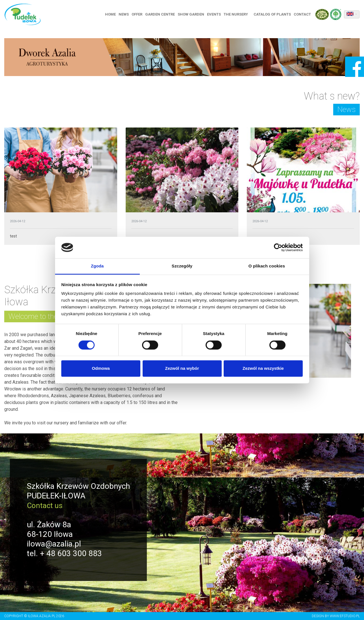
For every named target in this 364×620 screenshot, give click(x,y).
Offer (139, 15)
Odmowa (101, 369)
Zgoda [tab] (97, 266)
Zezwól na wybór (182, 369)
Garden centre (162, 15)
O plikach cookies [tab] (267, 266)
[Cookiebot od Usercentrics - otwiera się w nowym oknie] (278, 247)
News (125, 15)
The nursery (237, 15)
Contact (304, 15)
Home (112, 15)
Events (216, 15)
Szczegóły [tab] (182, 266)
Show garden (193, 15)
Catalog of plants (274, 15)
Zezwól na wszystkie (263, 369)
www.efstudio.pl (345, 616)
